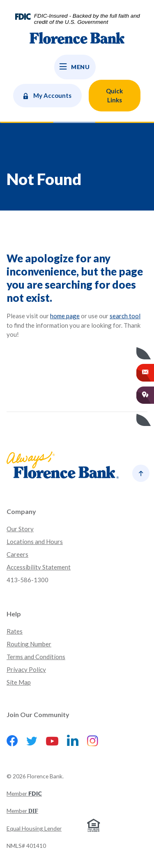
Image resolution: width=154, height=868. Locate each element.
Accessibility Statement (39, 567)
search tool (125, 316)
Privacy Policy (26, 669)
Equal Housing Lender (34, 828)
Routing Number (29, 644)
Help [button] (14, 614)
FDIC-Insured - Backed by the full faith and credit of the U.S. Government (87, 19)
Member (24, 793)
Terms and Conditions (36, 657)
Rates (15, 631)
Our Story (20, 529)
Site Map (19, 682)
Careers (17, 554)
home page (65, 316)
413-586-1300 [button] (28, 580)
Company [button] (21, 511)
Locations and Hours (35, 542)
